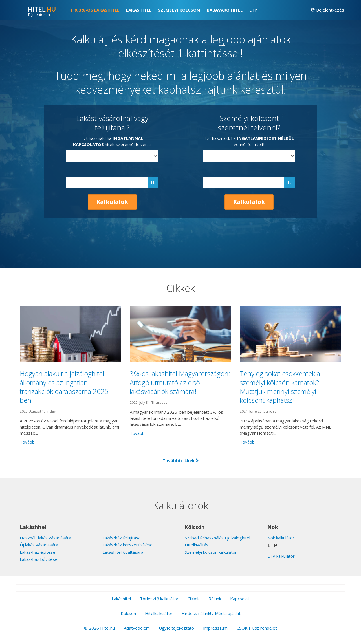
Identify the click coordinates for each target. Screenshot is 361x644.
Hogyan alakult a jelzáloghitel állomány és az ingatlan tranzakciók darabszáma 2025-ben (65, 387)
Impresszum (215, 628)
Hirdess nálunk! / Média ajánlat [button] (211, 613)
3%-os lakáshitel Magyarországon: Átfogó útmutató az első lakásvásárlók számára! (180, 382)
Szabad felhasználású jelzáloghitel (217, 538)
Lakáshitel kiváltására (123, 552)
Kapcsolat (240, 599)
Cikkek (193, 599)
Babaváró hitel (225, 10)
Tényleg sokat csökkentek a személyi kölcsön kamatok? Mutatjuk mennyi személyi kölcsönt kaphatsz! (280, 387)
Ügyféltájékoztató (176, 628)
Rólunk (215, 599)
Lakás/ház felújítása (121, 538)
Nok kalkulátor (281, 538)
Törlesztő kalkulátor (159, 599)
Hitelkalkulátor (159, 613)
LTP (253, 10)
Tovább (27, 442)
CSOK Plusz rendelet (257, 628)
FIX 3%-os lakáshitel (95, 10)
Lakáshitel (139, 10)
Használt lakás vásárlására (45, 538)
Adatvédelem (137, 628)
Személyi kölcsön (179, 10)
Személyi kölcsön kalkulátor (211, 552)
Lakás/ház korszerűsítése (127, 545)
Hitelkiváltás (197, 545)
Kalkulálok (112, 202)
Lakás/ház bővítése (39, 559)
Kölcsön (128, 613)
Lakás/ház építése (38, 552)
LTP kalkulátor (281, 556)
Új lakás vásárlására (39, 545)
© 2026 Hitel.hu (99, 628)
